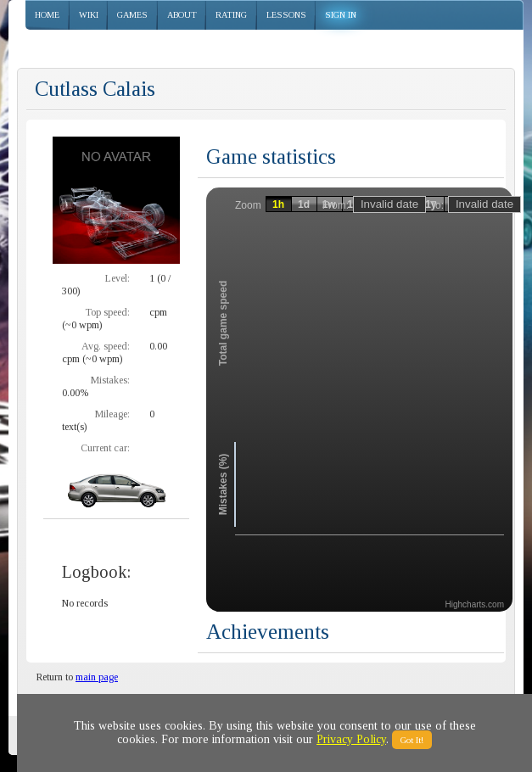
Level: (118, 278)
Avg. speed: (106, 346)
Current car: (105, 448)
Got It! (412, 740)
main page (97, 677)
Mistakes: (110, 380)
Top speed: (107, 312)
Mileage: (112, 414)
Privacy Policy (351, 739)
